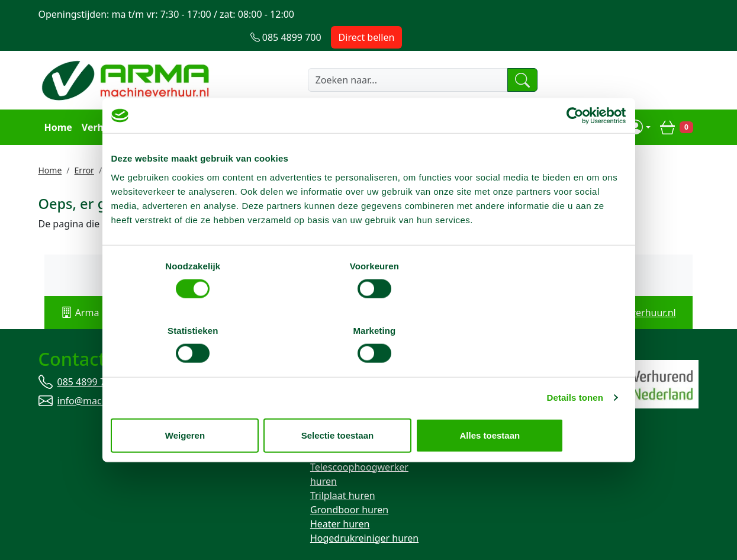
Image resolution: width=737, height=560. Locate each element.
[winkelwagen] (677, 104)
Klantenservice (276, 104)
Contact (473, 104)
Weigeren (195, 403)
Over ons (424, 104)
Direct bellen (663, 14)
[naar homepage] (127, 57)
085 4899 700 (87, 359)
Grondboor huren (349, 487)
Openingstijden (357, 104)
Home (57, 104)
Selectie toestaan (368, 403)
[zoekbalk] (383, 57)
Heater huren (340, 501)
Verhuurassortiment (128, 104)
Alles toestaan (542, 403)
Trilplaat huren (343, 473)
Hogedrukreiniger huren (364, 516)
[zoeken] (501, 57)
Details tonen (575, 365)
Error (84, 147)
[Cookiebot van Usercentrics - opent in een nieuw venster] (575, 148)
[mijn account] (641, 104)
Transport (209, 104)
